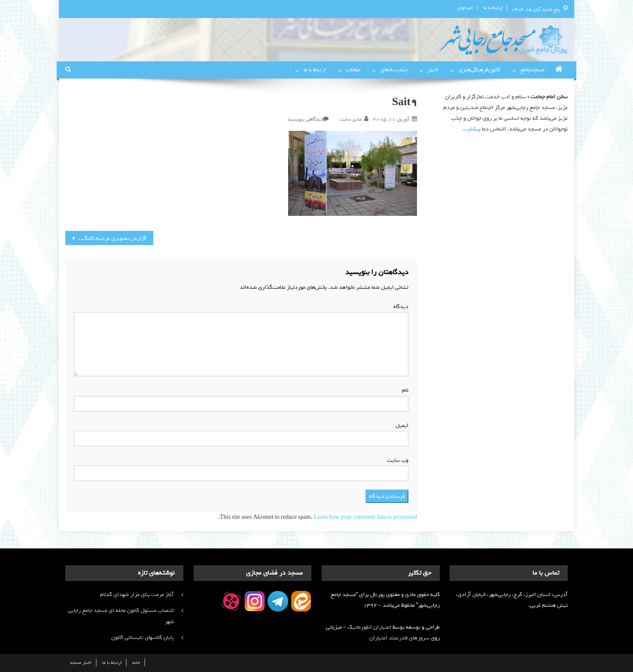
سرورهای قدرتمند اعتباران (399, 638)
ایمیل (400, 425)
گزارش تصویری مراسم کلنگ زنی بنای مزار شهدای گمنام (106, 238)
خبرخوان (465, 8)
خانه (136, 663)
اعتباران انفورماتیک (369, 627)
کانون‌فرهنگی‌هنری (479, 70)
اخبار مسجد (81, 663)
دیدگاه (399, 307)
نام (403, 390)
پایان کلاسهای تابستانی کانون (143, 637)
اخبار (433, 70)
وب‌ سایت (398, 460)
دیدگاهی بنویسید (305, 119)
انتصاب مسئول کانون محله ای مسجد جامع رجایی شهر (121, 616)
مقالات (353, 70)
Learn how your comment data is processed (365, 517)
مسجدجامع (533, 70)
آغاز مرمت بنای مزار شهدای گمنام (137, 595)
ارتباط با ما (493, 8)
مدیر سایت (350, 119)
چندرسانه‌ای (394, 70)
